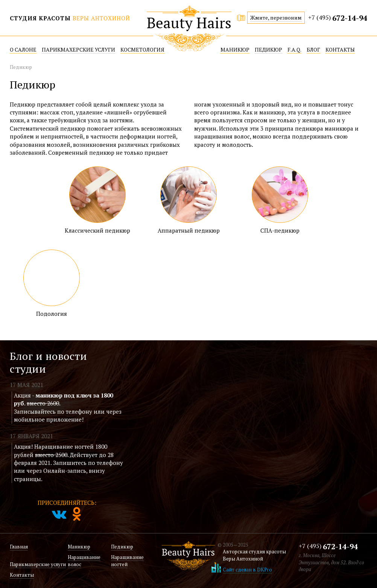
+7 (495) (338, 18)
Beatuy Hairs (189, 28)
